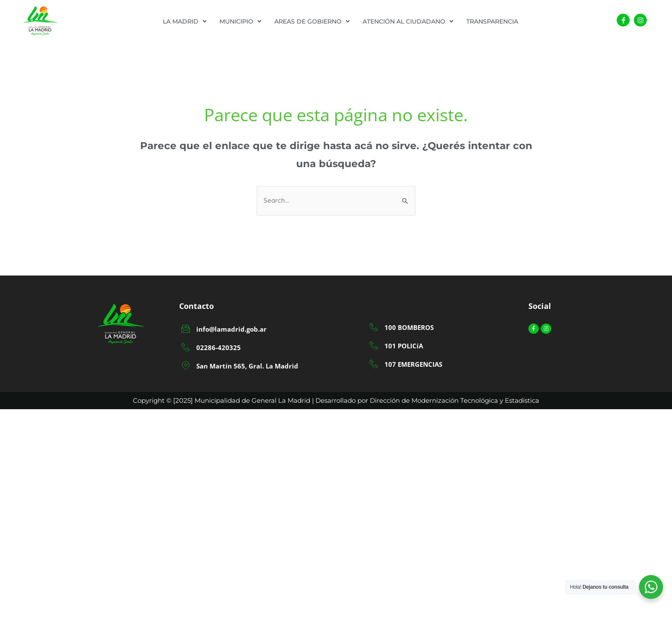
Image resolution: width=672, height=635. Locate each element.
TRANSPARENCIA (492, 21)
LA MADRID (185, 21)
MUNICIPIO (240, 21)
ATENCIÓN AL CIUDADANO (408, 21)
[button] (185, 21)
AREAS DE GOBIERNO (312, 21)
